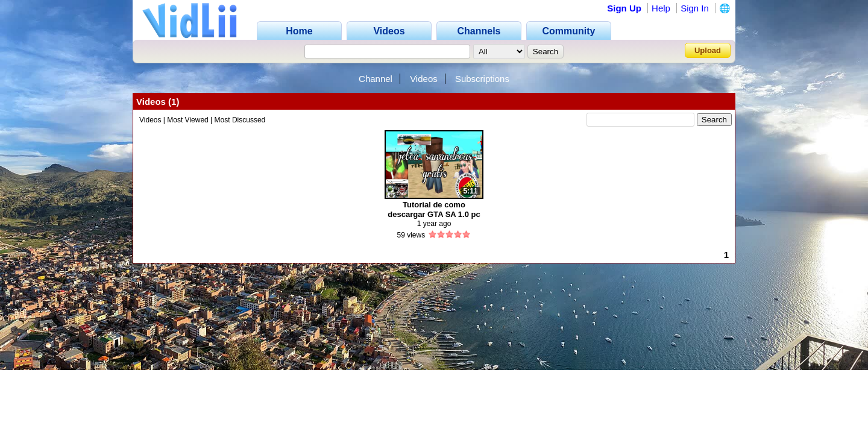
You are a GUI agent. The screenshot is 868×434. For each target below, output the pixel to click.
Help (661, 8)
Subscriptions (482, 79)
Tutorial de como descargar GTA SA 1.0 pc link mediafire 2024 (434, 209)
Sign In (695, 8)
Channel (376, 79)
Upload (708, 50)
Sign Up (624, 8)
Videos (424, 79)
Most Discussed (240, 120)
